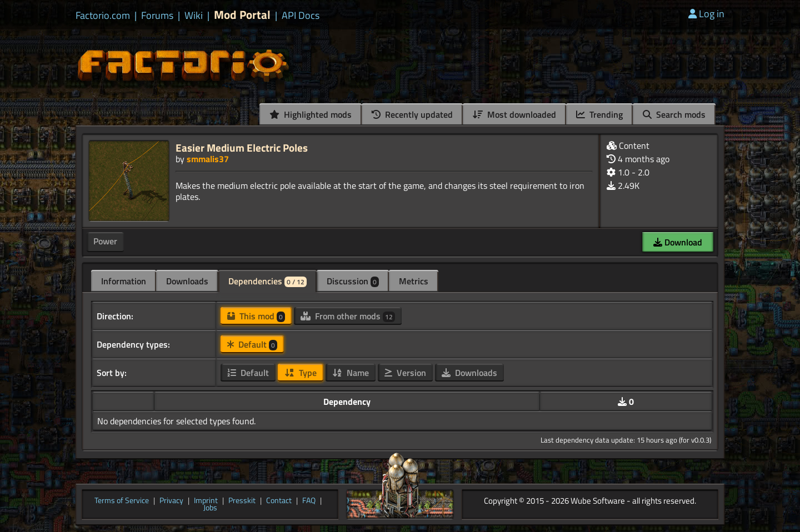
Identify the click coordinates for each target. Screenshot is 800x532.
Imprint (206, 501)
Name (351, 373)
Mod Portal (242, 15)
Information (124, 281)
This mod (256, 316)
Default (252, 344)
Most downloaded (514, 114)
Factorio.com (103, 16)
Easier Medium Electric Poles (242, 147)
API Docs (301, 16)
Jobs (210, 508)
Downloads (187, 281)
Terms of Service (122, 501)
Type (301, 373)
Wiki (194, 16)
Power (105, 241)
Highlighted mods (311, 114)
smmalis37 (208, 159)
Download (678, 242)
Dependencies (267, 281)
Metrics (414, 281)
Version (405, 373)
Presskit (242, 501)
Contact (279, 501)
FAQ (309, 501)
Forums (157, 16)
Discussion (353, 281)
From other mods (348, 316)
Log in (706, 14)
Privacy (171, 501)
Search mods (674, 114)
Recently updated (412, 114)
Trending (599, 114)
